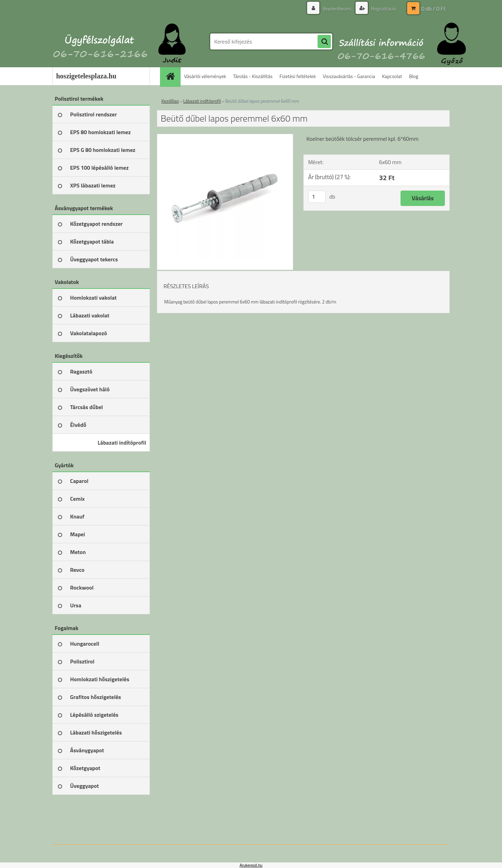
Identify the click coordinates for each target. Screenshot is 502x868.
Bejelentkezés (337, 9)
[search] (324, 42)
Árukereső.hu (251, 865)
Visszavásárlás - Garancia (349, 76)
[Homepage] (173, 76)
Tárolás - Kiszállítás (253, 76)
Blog (413, 76)
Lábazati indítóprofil (202, 101)
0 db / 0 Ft (433, 9)
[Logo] (100, 41)
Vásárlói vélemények (205, 76)
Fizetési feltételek (298, 76)
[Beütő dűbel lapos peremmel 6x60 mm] (225, 137)
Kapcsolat (392, 76)
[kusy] (317, 197)
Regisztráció (383, 9)
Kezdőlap (170, 101)
